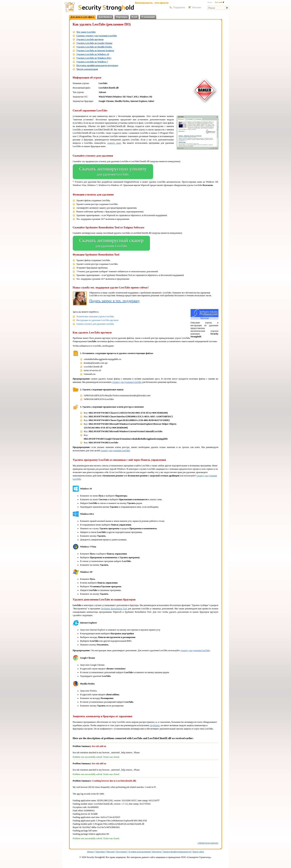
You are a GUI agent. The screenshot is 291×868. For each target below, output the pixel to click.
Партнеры (122, 17)
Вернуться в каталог (208, 843)
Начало (90, 852)
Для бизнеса (105, 17)
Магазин (111, 852)
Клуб (134, 17)
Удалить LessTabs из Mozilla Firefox (94, 47)
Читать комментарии (87, 69)
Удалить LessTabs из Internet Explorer (95, 51)
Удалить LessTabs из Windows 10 (93, 54)
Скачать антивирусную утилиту (113, 172)
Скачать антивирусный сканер (111, 243)
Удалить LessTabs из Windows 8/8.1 (94, 58)
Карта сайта (198, 852)
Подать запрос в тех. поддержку (115, 301)
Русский (219, 2)
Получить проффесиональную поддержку (97, 65)
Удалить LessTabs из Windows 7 (92, 62)
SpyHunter (155, 725)
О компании (148, 17)
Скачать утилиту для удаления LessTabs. (95, 324)
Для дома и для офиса (82, 17)
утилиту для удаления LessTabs (127, 382)
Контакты (157, 852)
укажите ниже (114, 143)
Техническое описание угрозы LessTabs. (95, 316)
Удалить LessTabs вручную (90, 39)
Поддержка (121, 852)
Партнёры (100, 852)
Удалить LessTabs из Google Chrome (94, 43)
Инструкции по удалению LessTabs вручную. (98, 320)
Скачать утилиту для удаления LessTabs (97, 36)
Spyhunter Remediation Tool (114, 609)
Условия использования (139, 852)
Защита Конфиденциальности (177, 852)
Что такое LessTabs (86, 32)
